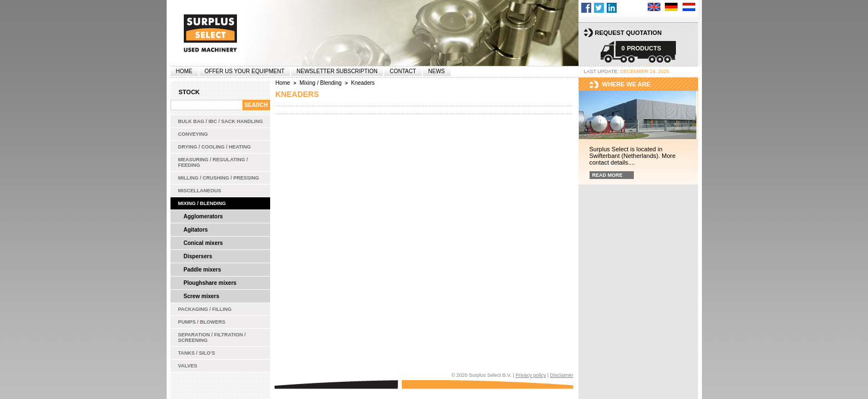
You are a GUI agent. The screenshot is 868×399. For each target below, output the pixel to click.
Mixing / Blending (202, 203)
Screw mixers (202, 296)
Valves (188, 366)
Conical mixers (203, 243)
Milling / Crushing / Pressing (219, 178)
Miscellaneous (200, 191)
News (437, 71)
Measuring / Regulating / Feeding (213, 162)
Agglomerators (203, 216)
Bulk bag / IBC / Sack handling (221, 121)
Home (184, 71)
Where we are (627, 84)
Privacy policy (531, 375)
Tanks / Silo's (197, 353)
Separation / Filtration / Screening (212, 337)
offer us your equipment (245, 71)
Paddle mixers (203, 270)
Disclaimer (561, 375)
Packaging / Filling (205, 309)
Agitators (196, 230)
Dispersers (198, 256)
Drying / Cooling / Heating (215, 147)
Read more (608, 175)
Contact (403, 71)
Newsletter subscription (337, 71)
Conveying (193, 134)
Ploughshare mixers (210, 283)
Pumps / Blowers (202, 322)
